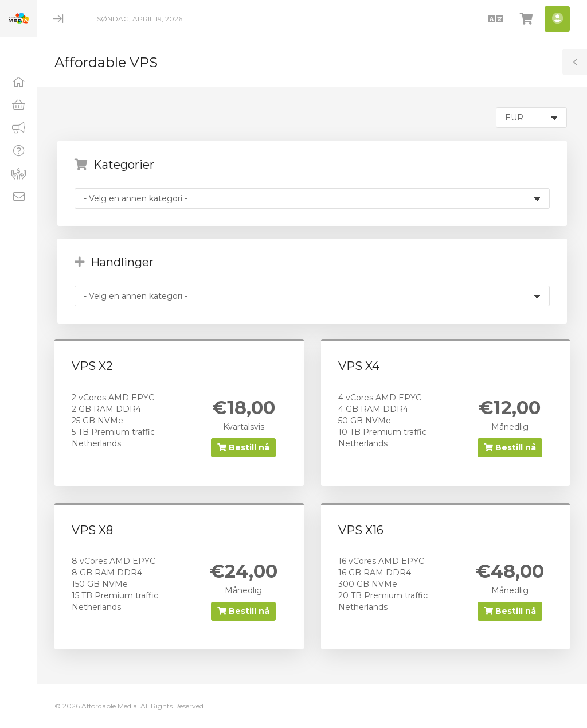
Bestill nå (243, 447)
